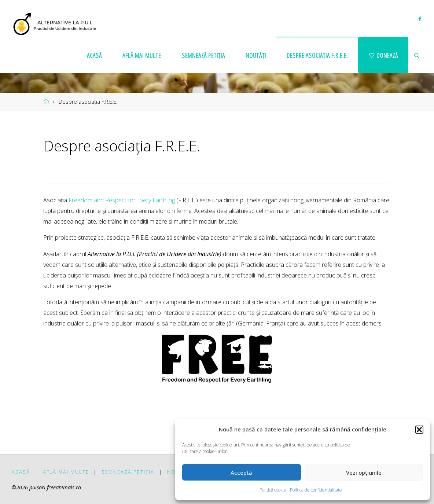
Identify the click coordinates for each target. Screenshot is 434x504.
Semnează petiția (128, 472)
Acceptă (241, 472)
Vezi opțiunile (364, 472)
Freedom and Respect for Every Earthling (122, 200)
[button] (419, 430)
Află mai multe (66, 472)
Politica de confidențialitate (316, 490)
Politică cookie (273, 490)
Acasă (21, 472)
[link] (417, 55)
